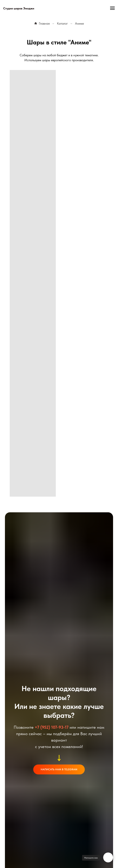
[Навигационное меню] (112, 8)
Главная (42, 23)
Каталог (62, 23)
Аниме (79, 23)
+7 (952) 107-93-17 (52, 727)
